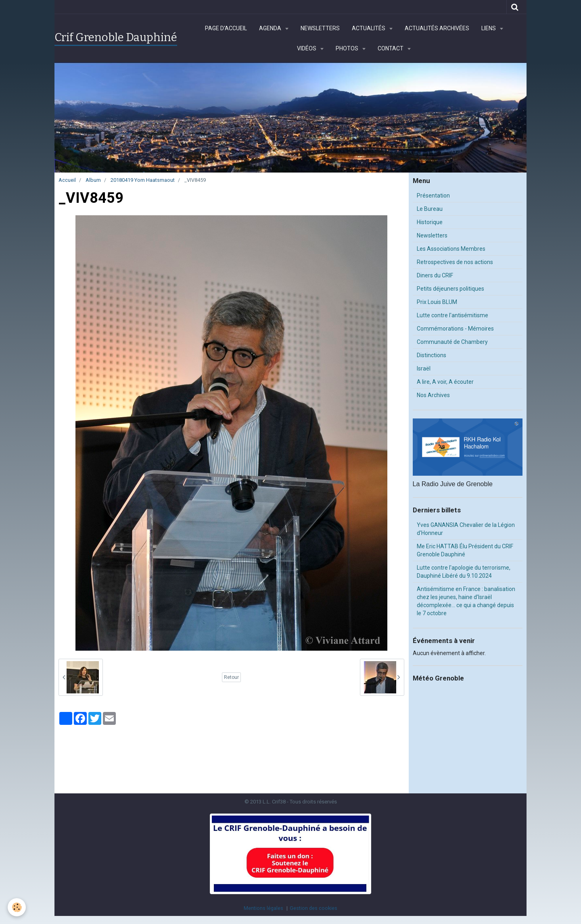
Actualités (369, 28)
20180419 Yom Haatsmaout (143, 180)
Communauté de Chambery (452, 342)
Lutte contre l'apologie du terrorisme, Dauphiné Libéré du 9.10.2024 (464, 572)
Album (93, 180)
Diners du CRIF (435, 275)
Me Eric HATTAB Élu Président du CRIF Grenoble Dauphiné (465, 550)
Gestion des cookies (313, 908)
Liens (489, 28)
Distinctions (432, 355)
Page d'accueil (226, 28)
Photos (348, 48)
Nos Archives (433, 395)
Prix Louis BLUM (437, 302)
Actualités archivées (437, 28)
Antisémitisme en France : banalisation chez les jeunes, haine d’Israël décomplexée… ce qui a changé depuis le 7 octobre (466, 601)
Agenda (271, 28)
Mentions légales (263, 908)
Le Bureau (430, 209)
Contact (391, 48)
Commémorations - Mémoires (455, 329)
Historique (430, 222)
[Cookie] (17, 907)
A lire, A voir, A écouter (445, 382)
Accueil (67, 180)
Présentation (433, 196)
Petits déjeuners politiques (450, 289)
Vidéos (307, 48)
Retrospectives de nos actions (455, 262)
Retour (231, 677)
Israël (424, 368)
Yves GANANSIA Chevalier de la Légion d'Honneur (466, 529)
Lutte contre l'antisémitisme (452, 315)
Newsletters (320, 28)
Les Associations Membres (451, 249)
